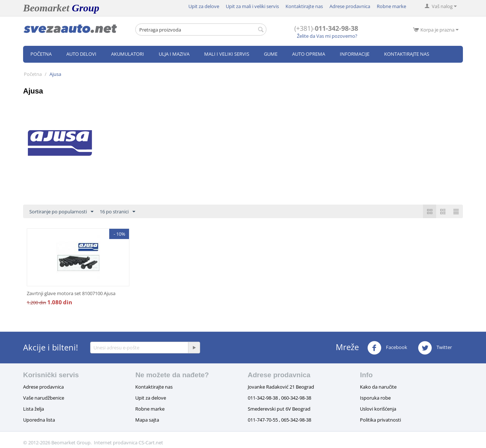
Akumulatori (128, 54)
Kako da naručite (378, 387)
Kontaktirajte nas (304, 6)
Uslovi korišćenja (378, 409)
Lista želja (34, 409)
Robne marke (391, 6)
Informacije (355, 54)
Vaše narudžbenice (44, 398)
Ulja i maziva (174, 54)
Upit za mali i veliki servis (252, 6)
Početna (41, 54)
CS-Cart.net (151, 443)
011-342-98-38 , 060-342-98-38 (279, 398)
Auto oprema (309, 54)
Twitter (435, 348)
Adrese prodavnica (350, 6)
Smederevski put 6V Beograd (279, 409)
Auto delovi (81, 54)
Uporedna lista (39, 420)
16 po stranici (117, 212)
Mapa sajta (147, 420)
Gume (271, 54)
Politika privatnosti (380, 420)
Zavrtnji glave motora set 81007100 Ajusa (71, 293)
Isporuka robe (375, 398)
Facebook (387, 348)
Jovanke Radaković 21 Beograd (281, 387)
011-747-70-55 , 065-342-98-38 (279, 420)
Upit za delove (204, 6)
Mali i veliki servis (227, 54)
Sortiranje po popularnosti (61, 212)
